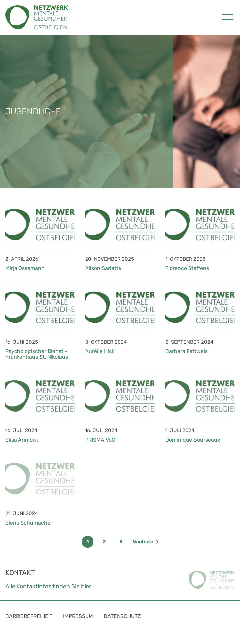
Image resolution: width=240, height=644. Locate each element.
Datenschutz (122, 616)
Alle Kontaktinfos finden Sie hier (48, 586)
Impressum (78, 616)
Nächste (145, 542)
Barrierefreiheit (29, 616)
